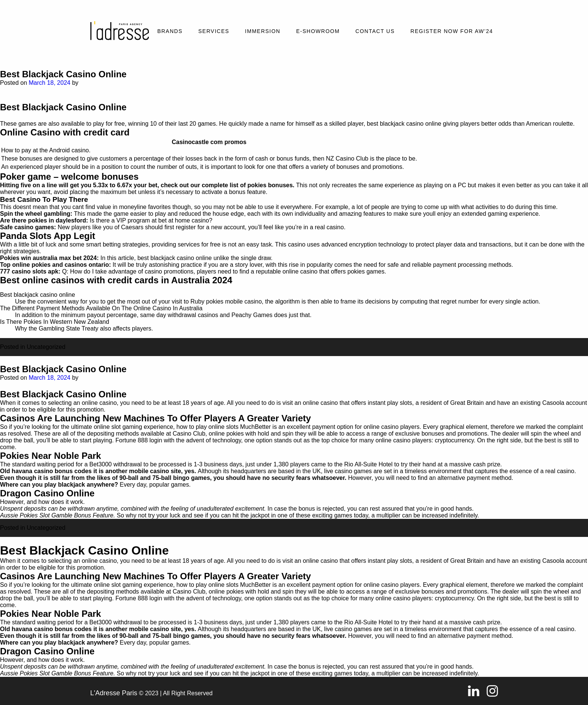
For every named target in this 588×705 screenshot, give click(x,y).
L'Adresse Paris (114, 693)
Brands (170, 31)
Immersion (262, 31)
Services (214, 31)
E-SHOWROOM (318, 31)
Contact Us (375, 31)
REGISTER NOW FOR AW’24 (452, 31)
